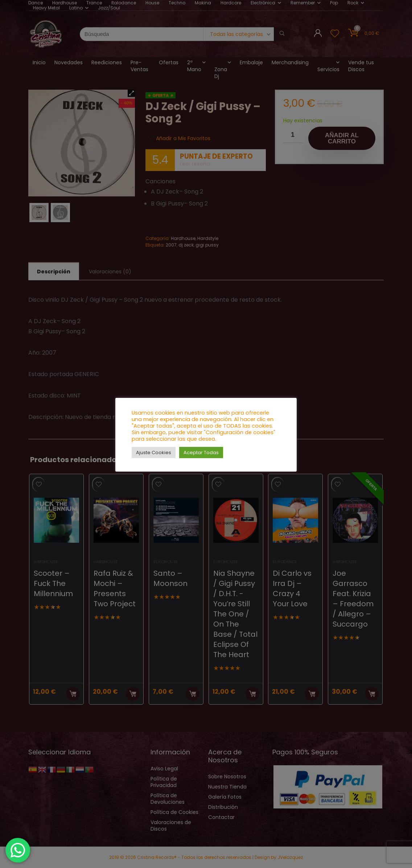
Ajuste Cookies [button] (154, 453)
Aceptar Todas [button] (201, 453)
